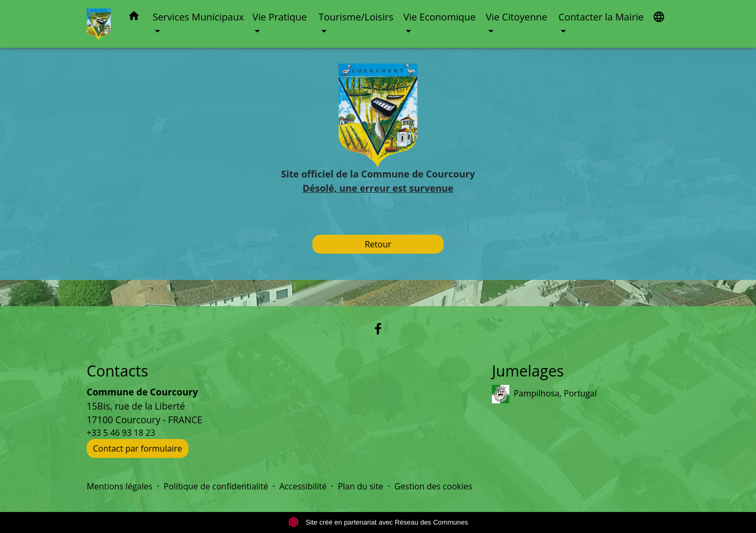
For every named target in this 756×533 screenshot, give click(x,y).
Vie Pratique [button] (280, 17)
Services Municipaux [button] (198, 17)
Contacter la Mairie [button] (601, 17)
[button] (134, 18)
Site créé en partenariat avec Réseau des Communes (378, 522)
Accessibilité (303, 486)
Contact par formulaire (138, 448)
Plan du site (360, 486)
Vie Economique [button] (439, 17)
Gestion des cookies (433, 486)
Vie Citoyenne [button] (516, 17)
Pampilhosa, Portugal (544, 394)
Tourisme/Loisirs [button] (356, 17)
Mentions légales (119, 486)
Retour (378, 244)
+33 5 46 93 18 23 (121, 433)
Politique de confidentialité (216, 486)
